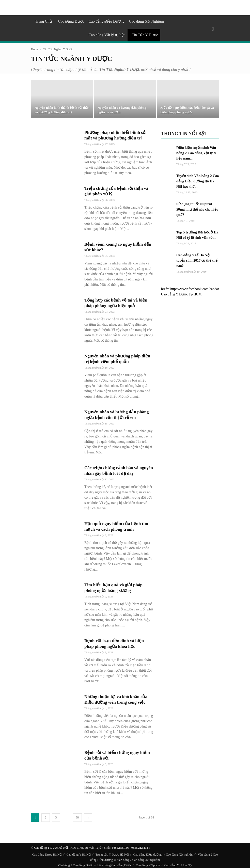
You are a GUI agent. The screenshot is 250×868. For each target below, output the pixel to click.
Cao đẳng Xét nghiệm (180, 855)
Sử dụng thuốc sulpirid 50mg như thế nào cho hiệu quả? (197, 209)
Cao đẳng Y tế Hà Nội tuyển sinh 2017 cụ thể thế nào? (197, 261)
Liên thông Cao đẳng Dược (114, 865)
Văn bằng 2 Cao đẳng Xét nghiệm (138, 860)
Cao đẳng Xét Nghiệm (146, 21)
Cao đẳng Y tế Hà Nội (178, 865)
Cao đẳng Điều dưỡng (147, 855)
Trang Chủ (43, 21)
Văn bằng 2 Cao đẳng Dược (75, 865)
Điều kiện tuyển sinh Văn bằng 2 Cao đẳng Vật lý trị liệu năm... (197, 153)
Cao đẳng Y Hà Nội (79, 855)
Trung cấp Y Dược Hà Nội (112, 855)
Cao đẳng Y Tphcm (148, 865)
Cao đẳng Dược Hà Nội (47, 855)
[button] (213, 29)
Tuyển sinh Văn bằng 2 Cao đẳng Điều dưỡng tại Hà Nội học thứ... (198, 181)
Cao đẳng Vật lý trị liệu (107, 35)
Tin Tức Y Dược (145, 35)
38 (77, 817)
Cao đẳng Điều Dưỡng (107, 21)
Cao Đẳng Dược (71, 21)
